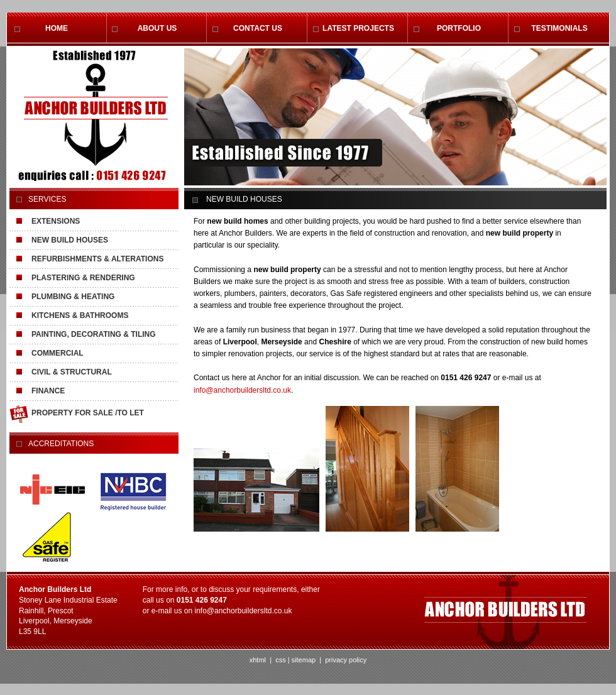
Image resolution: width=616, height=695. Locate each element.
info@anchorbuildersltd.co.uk (242, 390)
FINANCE (48, 391)
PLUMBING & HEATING (73, 297)
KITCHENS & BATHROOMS (80, 315)
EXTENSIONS (56, 221)
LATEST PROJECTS (358, 28)
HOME (57, 28)
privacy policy (345, 660)
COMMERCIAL (58, 353)
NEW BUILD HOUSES (70, 240)
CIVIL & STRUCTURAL (72, 372)
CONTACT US (258, 28)
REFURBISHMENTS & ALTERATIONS (97, 259)
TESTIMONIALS (559, 28)
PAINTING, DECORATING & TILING (94, 334)
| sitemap (302, 660)
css (281, 660)
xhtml (258, 660)
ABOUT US (157, 28)
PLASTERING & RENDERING (83, 278)
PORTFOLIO (459, 28)
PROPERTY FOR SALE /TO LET (88, 413)
